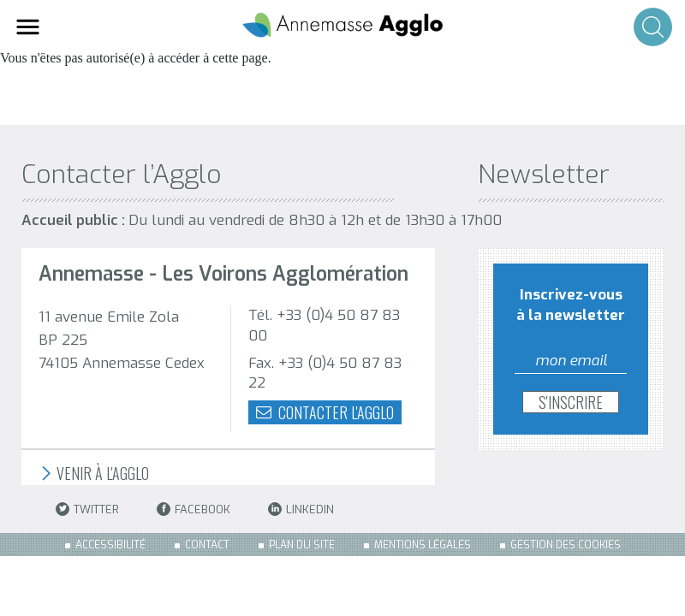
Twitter (87, 509)
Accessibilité (110, 545)
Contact (207, 545)
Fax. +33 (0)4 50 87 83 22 (325, 373)
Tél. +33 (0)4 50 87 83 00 (324, 326)
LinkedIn (301, 509)
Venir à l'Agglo (94, 474)
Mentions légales (423, 545)
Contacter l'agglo (325, 412)
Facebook (194, 509)
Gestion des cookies (566, 545)
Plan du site (302, 545)
